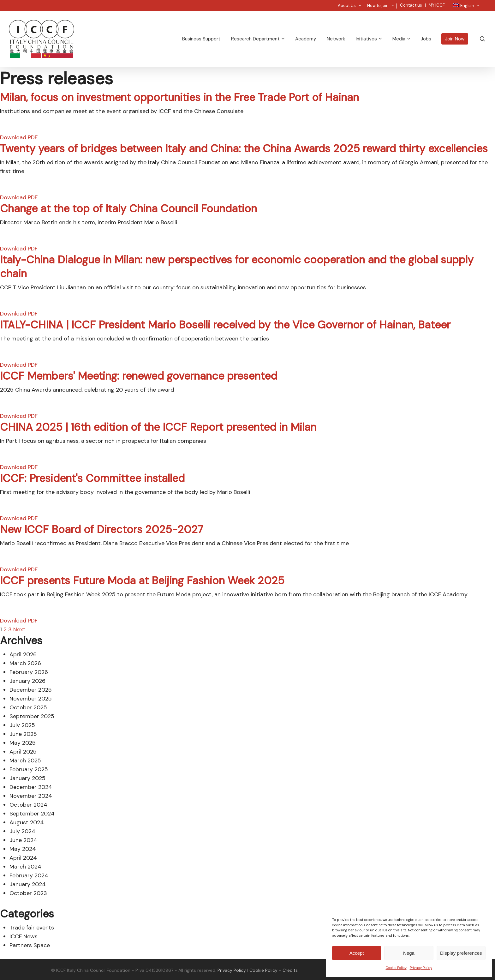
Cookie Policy (396, 968)
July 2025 (22, 725)
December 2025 (31, 690)
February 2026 (29, 672)
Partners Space (30, 945)
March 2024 (25, 867)
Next (19, 629)
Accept (357, 953)
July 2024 (22, 831)
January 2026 (27, 681)
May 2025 (23, 743)
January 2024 (28, 884)
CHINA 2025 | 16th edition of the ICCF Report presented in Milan (158, 427)
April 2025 (23, 752)
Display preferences (461, 953)
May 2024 (23, 849)
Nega (409, 953)
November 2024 (31, 796)
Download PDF (19, 137)
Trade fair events (32, 928)
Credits (290, 970)
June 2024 (23, 840)
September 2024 (32, 814)
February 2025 (29, 769)
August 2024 (27, 822)
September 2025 (32, 716)
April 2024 (23, 858)
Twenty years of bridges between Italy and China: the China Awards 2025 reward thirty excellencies (244, 149)
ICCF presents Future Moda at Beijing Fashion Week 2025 (142, 581)
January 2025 (27, 778)
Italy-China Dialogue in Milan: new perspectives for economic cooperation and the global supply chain (237, 267)
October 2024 (28, 805)
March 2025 (25, 761)
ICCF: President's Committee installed (92, 478)
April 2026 (23, 654)
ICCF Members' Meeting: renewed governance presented (139, 376)
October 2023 (28, 893)
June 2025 (23, 734)
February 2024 (29, 875)
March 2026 (25, 663)
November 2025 (31, 699)
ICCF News (24, 936)
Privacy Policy (421, 968)
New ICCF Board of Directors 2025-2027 (101, 529)
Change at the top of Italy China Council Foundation (128, 209)
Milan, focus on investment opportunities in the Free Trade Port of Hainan (179, 97)
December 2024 (31, 787)
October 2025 (28, 707)
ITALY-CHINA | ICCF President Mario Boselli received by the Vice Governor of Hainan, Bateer (225, 325)
